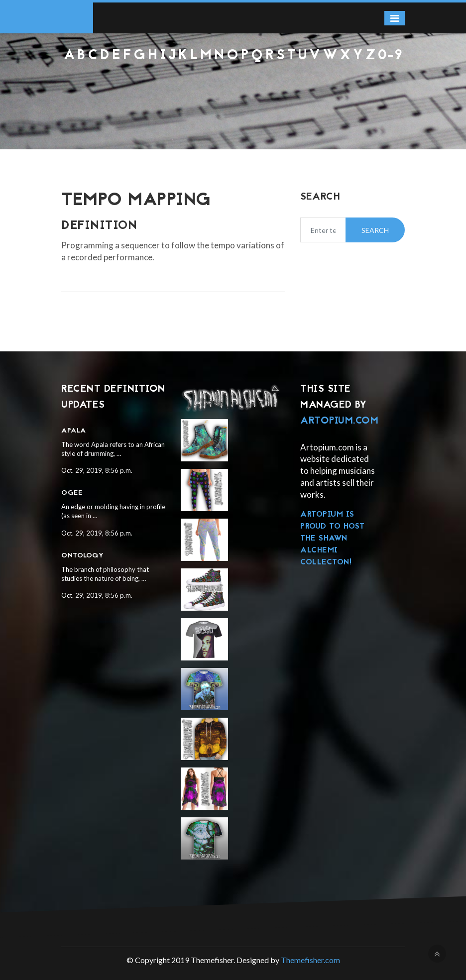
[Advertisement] (233, 90)
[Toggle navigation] (395, 18)
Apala (74, 431)
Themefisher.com (310, 960)
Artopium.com (339, 421)
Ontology (82, 556)
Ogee (72, 493)
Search (375, 230)
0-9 (390, 56)
